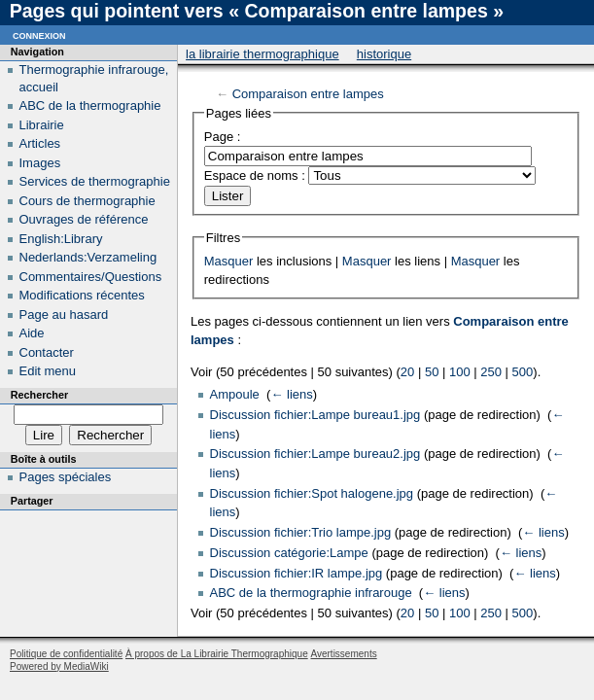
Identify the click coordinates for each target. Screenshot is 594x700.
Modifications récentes (82, 295)
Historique (384, 54)
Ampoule (235, 394)
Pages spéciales (66, 477)
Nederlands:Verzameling (88, 257)
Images (40, 163)
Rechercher (39, 395)
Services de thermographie (95, 181)
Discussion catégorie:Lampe (289, 553)
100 (460, 372)
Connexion (39, 35)
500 (523, 372)
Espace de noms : (255, 175)
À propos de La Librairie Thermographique (217, 654)
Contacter (47, 352)
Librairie (42, 125)
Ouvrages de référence (84, 219)
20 (407, 372)
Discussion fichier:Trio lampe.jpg (301, 532)
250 (491, 372)
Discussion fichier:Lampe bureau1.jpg (315, 415)
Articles (40, 143)
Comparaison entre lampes (308, 94)
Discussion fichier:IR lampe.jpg (297, 573)
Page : (223, 137)
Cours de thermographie (87, 201)
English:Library (61, 239)
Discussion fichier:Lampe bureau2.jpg (315, 454)
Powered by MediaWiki (59, 666)
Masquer (229, 261)
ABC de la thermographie (90, 105)
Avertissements (343, 654)
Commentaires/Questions (91, 277)
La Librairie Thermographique (262, 54)
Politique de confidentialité (66, 654)
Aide (32, 333)
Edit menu (48, 371)
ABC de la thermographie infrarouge (311, 593)
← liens (291, 394)
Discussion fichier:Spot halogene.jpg (312, 493)
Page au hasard (64, 315)
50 (432, 372)
